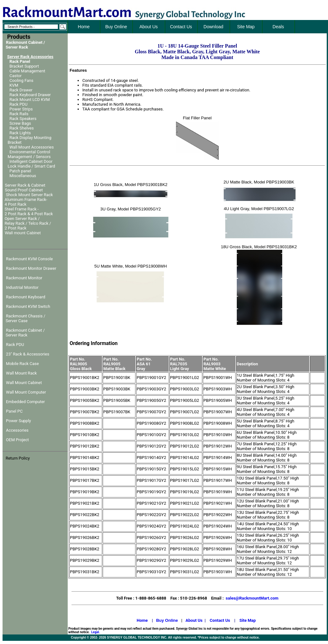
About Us (194, 620)
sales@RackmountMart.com (252, 598)
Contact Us (220, 620)
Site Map (248, 620)
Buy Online (167, 620)
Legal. (96, 632)
